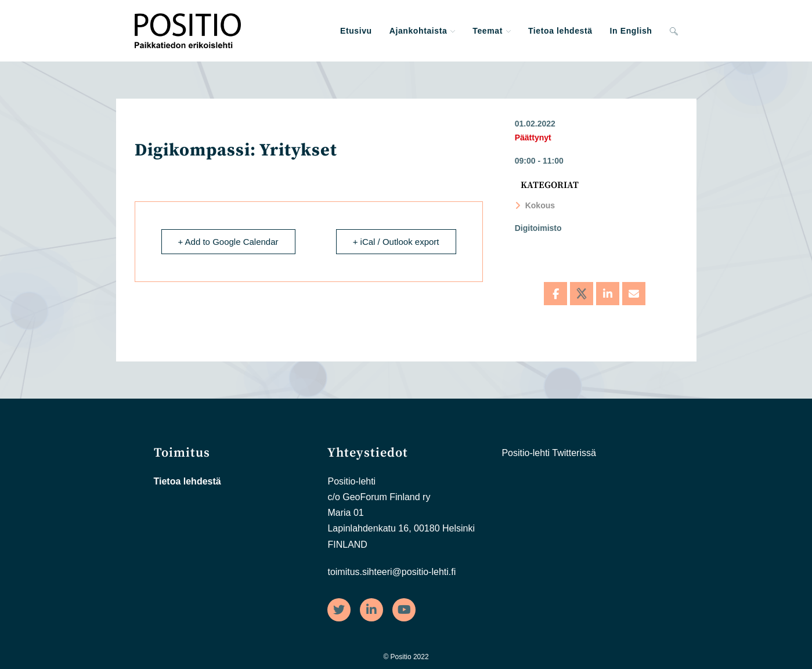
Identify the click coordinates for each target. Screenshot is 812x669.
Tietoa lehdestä (187, 481)
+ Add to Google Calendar (228, 242)
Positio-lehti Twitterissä (548, 453)
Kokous (535, 205)
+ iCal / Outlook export (396, 242)
